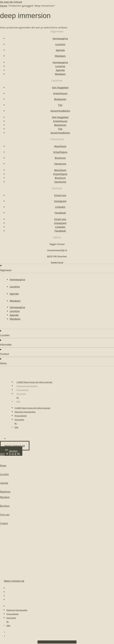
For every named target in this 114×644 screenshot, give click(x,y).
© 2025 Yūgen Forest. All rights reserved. (34, 382)
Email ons (60, 195)
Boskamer (60, 99)
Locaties (60, 44)
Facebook (60, 213)
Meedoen (60, 56)
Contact (4, 523)
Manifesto (60, 146)
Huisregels (21, 394)
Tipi (60, 105)
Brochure (60, 158)
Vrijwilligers (60, 152)
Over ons (5, 515)
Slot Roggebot (60, 88)
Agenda (60, 50)
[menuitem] (18, 398)
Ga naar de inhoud (11, 2)
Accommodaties (60, 111)
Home (3, 6)
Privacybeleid (22, 390)
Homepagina (60, 38)
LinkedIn (60, 207)
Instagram (60, 201)
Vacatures (60, 164)
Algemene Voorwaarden (27, 386)
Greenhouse (60, 93)
